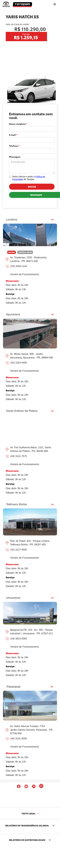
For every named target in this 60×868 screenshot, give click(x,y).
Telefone (14, 146)
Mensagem (15, 157)
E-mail (13, 135)
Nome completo (18, 124)
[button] (30, 687)
